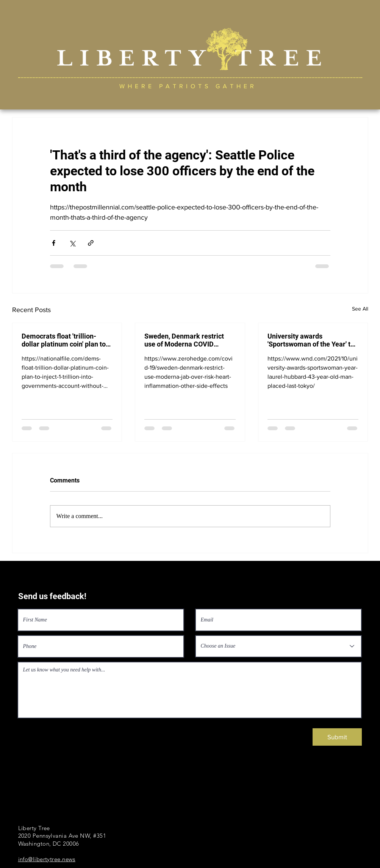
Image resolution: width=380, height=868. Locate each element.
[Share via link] (91, 243)
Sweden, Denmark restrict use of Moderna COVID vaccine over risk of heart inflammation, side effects (184, 340)
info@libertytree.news (47, 859)
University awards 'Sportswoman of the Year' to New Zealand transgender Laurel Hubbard (311, 340)
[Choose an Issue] (278, 646)
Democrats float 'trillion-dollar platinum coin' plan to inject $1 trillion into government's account (64, 340)
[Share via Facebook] (54, 243)
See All (360, 309)
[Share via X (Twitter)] (72, 243)
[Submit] (337, 737)
